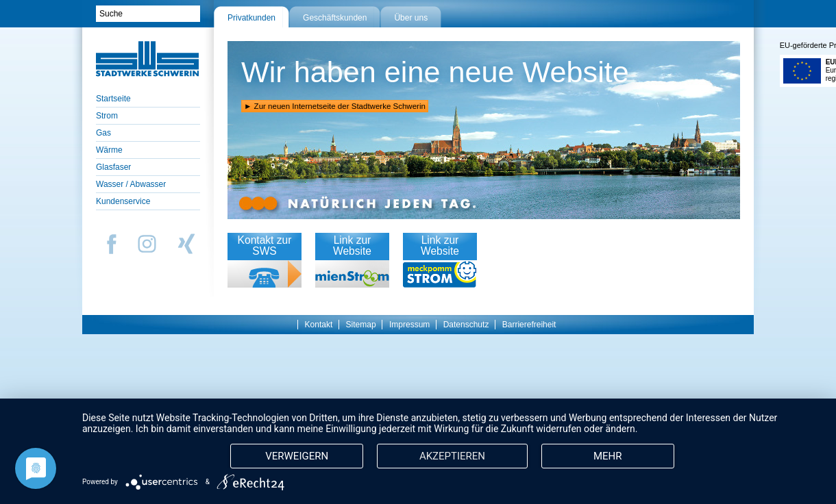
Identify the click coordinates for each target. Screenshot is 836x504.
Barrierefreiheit (529, 325)
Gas (103, 133)
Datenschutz (466, 325)
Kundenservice (123, 201)
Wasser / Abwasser (131, 184)
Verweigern (299, 431)
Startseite (113, 99)
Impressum (409, 325)
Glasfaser (113, 167)
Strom (107, 116)
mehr (438, 455)
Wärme (109, 150)
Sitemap (361, 325)
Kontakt (319, 325)
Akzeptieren (457, 431)
